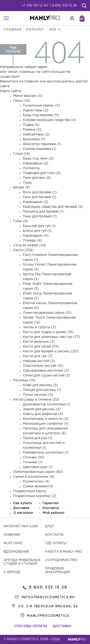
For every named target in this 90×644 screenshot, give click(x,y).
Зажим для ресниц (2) (42, 409)
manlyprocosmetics (48, 616)
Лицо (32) (22, 101)
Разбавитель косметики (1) (46, 453)
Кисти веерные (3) (39, 342)
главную (31, 81)
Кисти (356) (24, 250)
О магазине (23, 513)
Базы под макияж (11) (41, 115)
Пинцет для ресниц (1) (42, 390)
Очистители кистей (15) (43, 366)
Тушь (27, 183)
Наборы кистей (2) (39, 361)
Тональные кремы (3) (41, 106)
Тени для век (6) (37, 178)
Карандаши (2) (36, 163)
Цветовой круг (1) (38, 467)
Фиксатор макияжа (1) (42, 144)
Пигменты (31, 168)
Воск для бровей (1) (40, 192)
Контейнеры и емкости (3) (46, 419)
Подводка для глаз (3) (42, 173)
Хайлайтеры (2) (36, 134)
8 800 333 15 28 (64, 6)
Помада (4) (32, 241)
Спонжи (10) (33, 457)
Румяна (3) (32, 130)
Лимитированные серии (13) (47, 313)
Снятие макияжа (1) (39, 149)
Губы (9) (21, 221)
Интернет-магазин (21, 527)
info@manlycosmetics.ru (48, 597)
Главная (12, 30)
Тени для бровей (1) (40, 216)
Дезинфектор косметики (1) (47, 404)
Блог (50, 527)
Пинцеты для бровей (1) (43, 212)
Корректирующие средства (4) (49, 120)
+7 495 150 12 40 (35, 6)
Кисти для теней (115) (41, 347)
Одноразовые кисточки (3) (46, 371)
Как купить (23, 503)
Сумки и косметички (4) (34, 477)
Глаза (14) (22, 154)
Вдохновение (16, 552)
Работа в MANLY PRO (63, 552)
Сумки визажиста (38, 486)
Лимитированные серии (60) (38, 472)
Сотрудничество (61, 560)
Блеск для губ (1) (37, 231)
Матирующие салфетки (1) (45, 424)
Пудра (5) (31, 125)
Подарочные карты (30, 491)
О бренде (12, 572)
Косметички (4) (36, 482)
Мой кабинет (54, 513)
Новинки (12, 535)
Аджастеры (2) (36, 110)
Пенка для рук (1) (38, 438)
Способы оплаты (30, 626)
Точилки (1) (33, 462)
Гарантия (50, 503)
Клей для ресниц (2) (40, 385)
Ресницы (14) (24, 380)
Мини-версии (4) (28, 96)
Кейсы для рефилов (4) (43, 414)
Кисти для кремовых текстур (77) (51, 337)
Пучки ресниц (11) (38, 395)
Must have (13, 543)
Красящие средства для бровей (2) (53, 207)
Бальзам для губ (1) (39, 226)
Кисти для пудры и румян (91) (48, 332)
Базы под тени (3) (38, 159)
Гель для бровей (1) (39, 197)
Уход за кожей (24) (30, 245)
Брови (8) (22, 188)
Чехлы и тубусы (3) (39, 327)
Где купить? (56, 543)
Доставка (21, 508)
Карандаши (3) (36, 236)
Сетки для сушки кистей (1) (46, 376)
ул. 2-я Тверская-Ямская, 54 (48, 607)
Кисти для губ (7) (38, 356)
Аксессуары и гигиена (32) (36, 400)
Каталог (35, 30)
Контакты (51, 508)
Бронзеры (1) (34, 139)
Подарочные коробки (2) (35, 496)
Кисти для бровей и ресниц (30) (51, 351)
